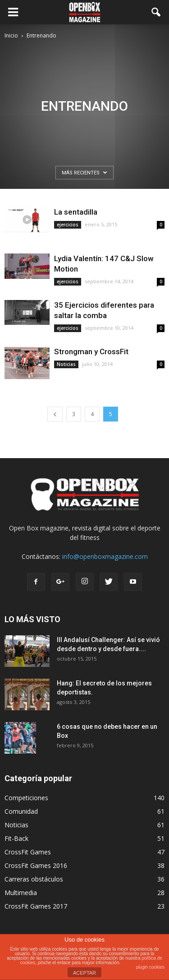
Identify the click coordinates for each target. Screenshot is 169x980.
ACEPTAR (84, 973)
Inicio (11, 35)
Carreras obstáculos (34, 879)
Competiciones (26, 798)
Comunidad (21, 811)
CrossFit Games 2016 (36, 865)
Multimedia (21, 893)
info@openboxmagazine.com (105, 556)
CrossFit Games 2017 (36, 906)
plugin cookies (150, 967)
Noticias (66, 364)
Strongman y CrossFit (91, 352)
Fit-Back (16, 838)
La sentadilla (76, 212)
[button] (156, 12)
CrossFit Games (28, 852)
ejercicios (68, 225)
